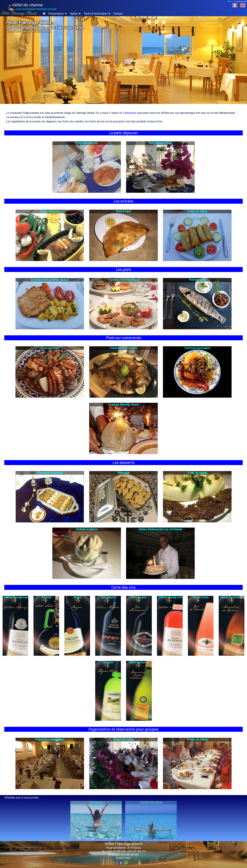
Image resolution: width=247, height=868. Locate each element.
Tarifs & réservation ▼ (97, 14)
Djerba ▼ (76, 14)
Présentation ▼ (58, 14)
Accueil (231, 1)
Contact (118, 14)
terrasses (131, 113)
